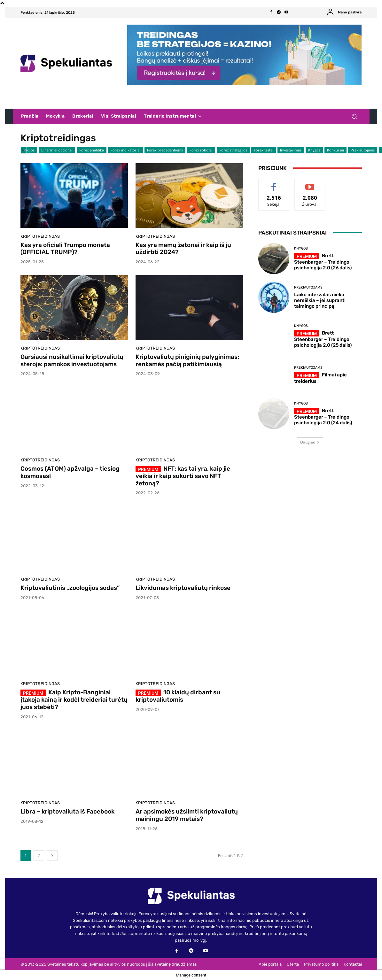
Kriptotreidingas (40, 236)
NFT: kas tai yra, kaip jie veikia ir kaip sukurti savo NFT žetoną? (183, 476)
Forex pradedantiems (165, 150)
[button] (354, 116)
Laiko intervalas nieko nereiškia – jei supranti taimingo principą (320, 300)
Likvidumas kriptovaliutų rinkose (183, 588)
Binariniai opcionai (57, 150)
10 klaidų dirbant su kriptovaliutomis (178, 696)
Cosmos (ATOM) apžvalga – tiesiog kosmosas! (70, 472)
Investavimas (291, 150)
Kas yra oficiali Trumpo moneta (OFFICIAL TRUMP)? (65, 249)
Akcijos (29, 150)
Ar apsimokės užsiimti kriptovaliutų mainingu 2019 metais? (187, 815)
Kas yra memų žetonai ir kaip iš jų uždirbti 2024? (183, 249)
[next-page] (52, 856)
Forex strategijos (233, 150)
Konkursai (335, 150)
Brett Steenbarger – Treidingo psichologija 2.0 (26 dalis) (323, 262)
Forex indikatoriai (125, 150)
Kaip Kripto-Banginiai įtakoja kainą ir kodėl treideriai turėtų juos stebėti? (74, 700)
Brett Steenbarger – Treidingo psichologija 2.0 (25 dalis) (323, 339)
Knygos (314, 150)
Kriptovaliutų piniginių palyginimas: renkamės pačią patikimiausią (187, 360)
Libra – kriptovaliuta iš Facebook (67, 811)
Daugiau (310, 442)
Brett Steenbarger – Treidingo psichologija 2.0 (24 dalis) (323, 417)
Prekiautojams (363, 150)
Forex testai (264, 150)
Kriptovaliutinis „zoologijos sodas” (70, 588)
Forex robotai (201, 150)
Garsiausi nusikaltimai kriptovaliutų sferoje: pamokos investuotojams (72, 360)
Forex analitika (92, 150)
